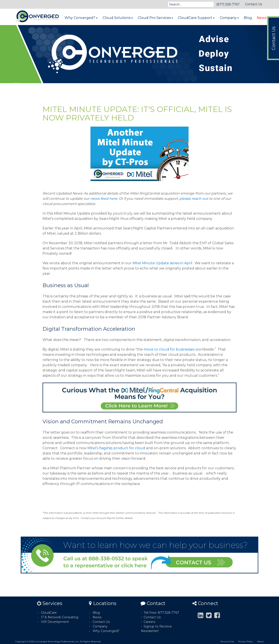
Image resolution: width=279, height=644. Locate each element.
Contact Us (253, 4)
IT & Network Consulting (60, 617)
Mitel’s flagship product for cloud (116, 448)
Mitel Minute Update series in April (162, 263)
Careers (149, 622)
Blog (248, 18)
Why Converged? (81, 18)
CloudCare (49, 613)
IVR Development (55, 622)
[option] (139, 54)
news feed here (104, 199)
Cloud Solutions (118, 18)
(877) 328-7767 (228, 4)
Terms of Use (227, 641)
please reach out (194, 199)
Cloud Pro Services (155, 18)
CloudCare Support (196, 18)
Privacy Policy (246, 641)
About (260, 641)
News (262, 18)
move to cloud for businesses (169, 349)
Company (229, 18)
